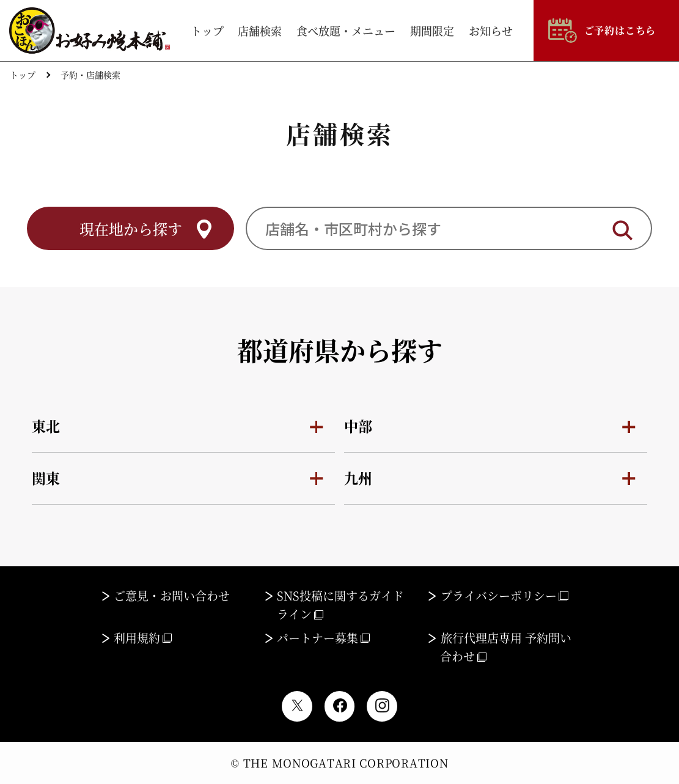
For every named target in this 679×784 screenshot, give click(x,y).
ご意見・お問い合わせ (172, 595)
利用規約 (143, 638)
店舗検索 (260, 31)
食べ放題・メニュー (346, 31)
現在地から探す (130, 228)
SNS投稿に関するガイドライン (341, 605)
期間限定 (432, 31)
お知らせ (491, 31)
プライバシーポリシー (505, 595)
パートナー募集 (323, 638)
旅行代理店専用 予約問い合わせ (506, 647)
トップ (207, 31)
